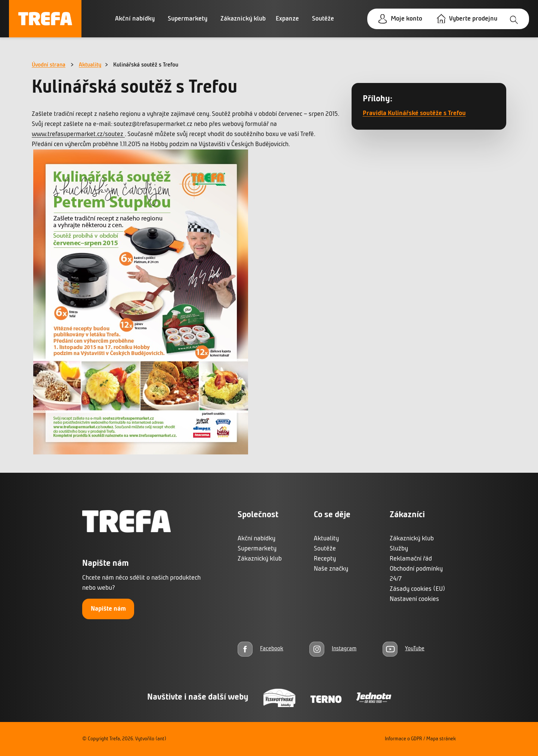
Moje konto (406, 19)
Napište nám (108, 609)
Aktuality (90, 65)
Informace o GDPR (403, 739)
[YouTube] (403, 649)
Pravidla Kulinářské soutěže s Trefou (414, 113)
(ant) (161, 739)
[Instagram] (333, 649)
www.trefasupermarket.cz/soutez (78, 134)
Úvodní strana (49, 65)
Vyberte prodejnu (473, 19)
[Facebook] (260, 649)
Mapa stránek (441, 739)
